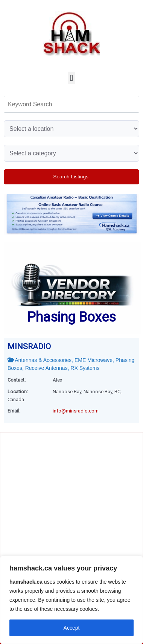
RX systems (85, 368)
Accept (72, 628)
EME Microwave (94, 360)
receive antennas (46, 368)
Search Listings (71, 177)
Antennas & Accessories (43, 360)
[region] (71, 600)
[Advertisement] (71, 465)
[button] (71, 78)
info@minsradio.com (76, 411)
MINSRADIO (29, 347)
